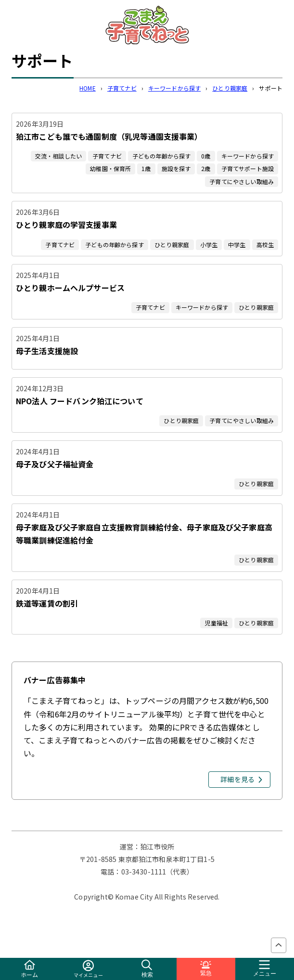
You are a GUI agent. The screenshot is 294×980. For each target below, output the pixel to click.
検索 (147, 969)
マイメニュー (88, 969)
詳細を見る (237, 779)
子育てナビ (122, 88)
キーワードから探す (174, 88)
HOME (88, 88)
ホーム (29, 969)
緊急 (206, 969)
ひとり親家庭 (230, 88)
